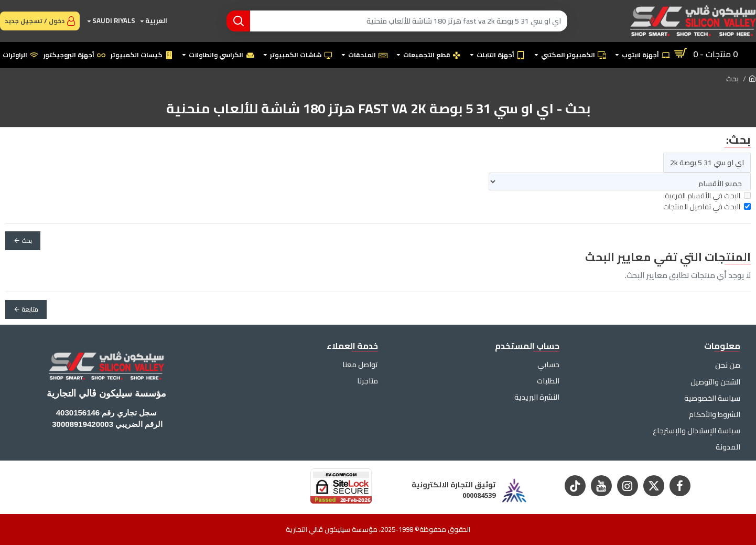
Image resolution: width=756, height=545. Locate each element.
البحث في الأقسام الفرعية (708, 196)
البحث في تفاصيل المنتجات (707, 207)
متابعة (30, 309)
